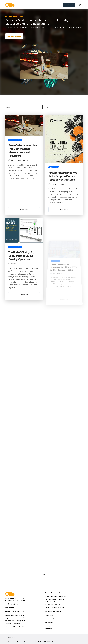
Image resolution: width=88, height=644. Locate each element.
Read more (24, 210)
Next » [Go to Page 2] (44, 574)
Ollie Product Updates (17, 170)
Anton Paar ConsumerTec (21, 180)
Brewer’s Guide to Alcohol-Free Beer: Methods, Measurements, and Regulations (23, 175)
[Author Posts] (12, 180)
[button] (39, 5)
